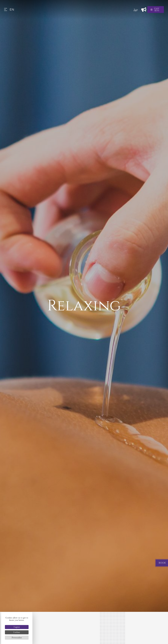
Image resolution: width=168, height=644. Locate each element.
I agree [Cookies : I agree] (17, 627)
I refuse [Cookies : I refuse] (17, 632)
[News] (144, 9)
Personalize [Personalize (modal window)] (17, 638)
